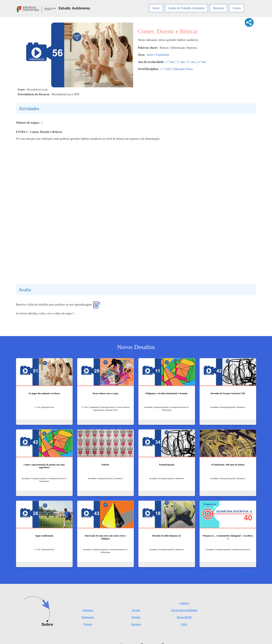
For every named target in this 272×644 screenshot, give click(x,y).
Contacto (184, 603)
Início (156, 8)
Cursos (237, 8)
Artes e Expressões (158, 55)
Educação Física (183, 69)
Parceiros (136, 624)
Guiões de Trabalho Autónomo (186, 8)
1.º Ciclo (166, 69)
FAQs (184, 624)
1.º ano (170, 62)
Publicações (88, 617)
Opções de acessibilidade (184, 610)
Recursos (219, 8)
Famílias (136, 617)
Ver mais (246, 574)
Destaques (88, 610)
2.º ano (181, 62)
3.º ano (191, 62)
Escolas (136, 610)
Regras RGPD (184, 617)
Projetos (88, 624)
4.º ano (202, 62)
